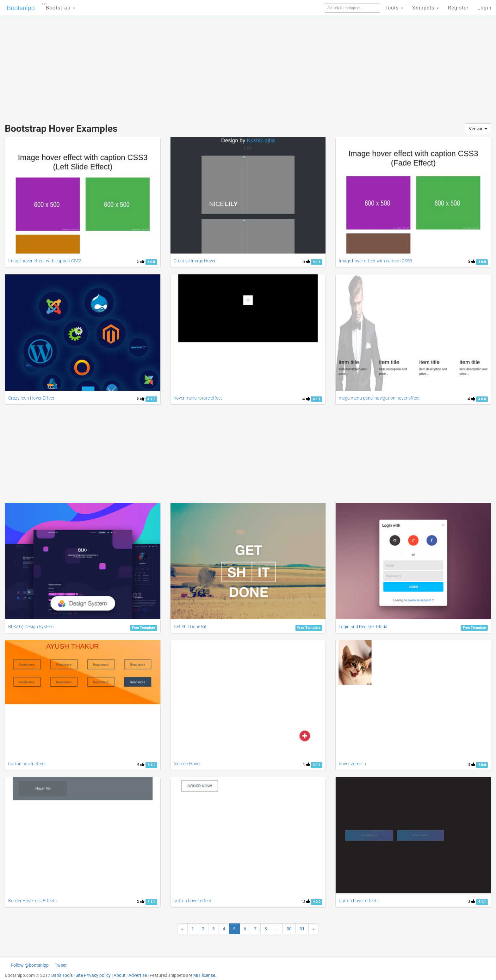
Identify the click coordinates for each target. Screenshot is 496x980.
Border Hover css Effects (32, 901)
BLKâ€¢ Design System (31, 627)
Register (458, 8)
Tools (394, 8)
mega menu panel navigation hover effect (379, 398)
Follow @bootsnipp (30, 965)
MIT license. (205, 975)
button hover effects (359, 901)
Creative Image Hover (195, 261)
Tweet (61, 965)
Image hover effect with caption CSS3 (45, 261)
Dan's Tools (62, 975)
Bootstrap (59, 6)
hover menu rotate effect (198, 398)
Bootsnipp (21, 8)
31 (302, 929)
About (120, 975)
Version (478, 129)
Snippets (426, 8)
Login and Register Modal (364, 627)
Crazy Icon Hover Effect (31, 398)
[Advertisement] (201, 66)
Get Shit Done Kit (190, 627)
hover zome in (352, 764)
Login (484, 8)
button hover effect (27, 764)
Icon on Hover (187, 764)
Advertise (138, 975)
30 (289, 929)
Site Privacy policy (93, 975)
